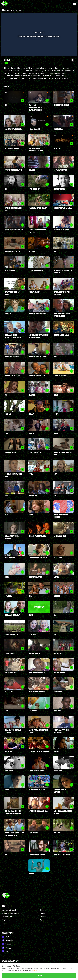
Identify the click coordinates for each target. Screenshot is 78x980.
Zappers (43, 917)
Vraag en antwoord (9, 910)
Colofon (5, 923)
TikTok (6, 937)
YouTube (7, 944)
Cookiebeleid (7, 917)
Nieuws (43, 910)
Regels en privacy (8, 920)
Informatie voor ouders (10, 913)
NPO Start (7, 951)
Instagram (7, 940)
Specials (43, 920)
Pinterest (7, 948)
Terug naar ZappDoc (14, 10)
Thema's (43, 913)
